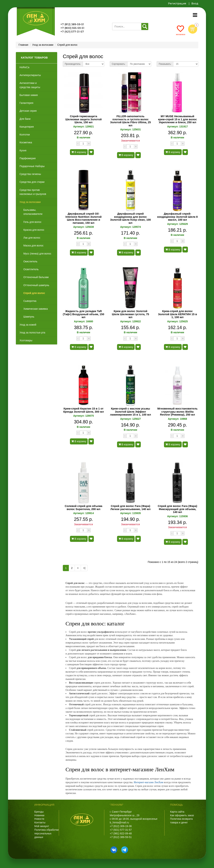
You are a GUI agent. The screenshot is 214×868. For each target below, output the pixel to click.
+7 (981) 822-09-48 (121, 833)
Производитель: (73, 64)
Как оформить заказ (182, 815)
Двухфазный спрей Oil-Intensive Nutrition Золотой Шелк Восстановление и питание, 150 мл (83, 218)
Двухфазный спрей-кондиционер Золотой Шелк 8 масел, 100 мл (177, 217)
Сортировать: (119, 64)
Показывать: (165, 64)
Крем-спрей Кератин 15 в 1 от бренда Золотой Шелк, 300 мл (83, 410)
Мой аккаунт (42, 826)
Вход (195, 3)
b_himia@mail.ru (119, 822)
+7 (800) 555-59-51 (72, 28)
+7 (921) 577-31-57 (72, 32)
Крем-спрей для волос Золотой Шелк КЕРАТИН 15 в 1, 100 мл (177, 314)
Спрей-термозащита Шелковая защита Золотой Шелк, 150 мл (84, 119)
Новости (39, 819)
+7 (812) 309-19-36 (121, 826)
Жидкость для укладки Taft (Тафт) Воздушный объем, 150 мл (83, 314)
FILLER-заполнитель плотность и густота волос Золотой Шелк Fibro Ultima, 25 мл (130, 121)
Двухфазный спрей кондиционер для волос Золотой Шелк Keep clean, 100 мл (130, 218)
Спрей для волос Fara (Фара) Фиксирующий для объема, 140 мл (177, 509)
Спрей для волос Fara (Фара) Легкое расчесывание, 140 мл (131, 508)
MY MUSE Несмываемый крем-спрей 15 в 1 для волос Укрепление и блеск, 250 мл (177, 119)
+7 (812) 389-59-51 (72, 24)
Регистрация (177, 3)
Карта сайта (177, 812)
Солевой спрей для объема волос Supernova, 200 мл (83, 508)
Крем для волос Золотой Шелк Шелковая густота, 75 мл (131, 314)
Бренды (39, 812)
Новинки (39, 815)
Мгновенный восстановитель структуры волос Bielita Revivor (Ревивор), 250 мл (177, 412)
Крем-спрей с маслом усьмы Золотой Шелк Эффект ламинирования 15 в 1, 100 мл (131, 412)
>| (84, 568)
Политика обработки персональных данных (46, 833)
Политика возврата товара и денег (181, 821)
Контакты (40, 822)
